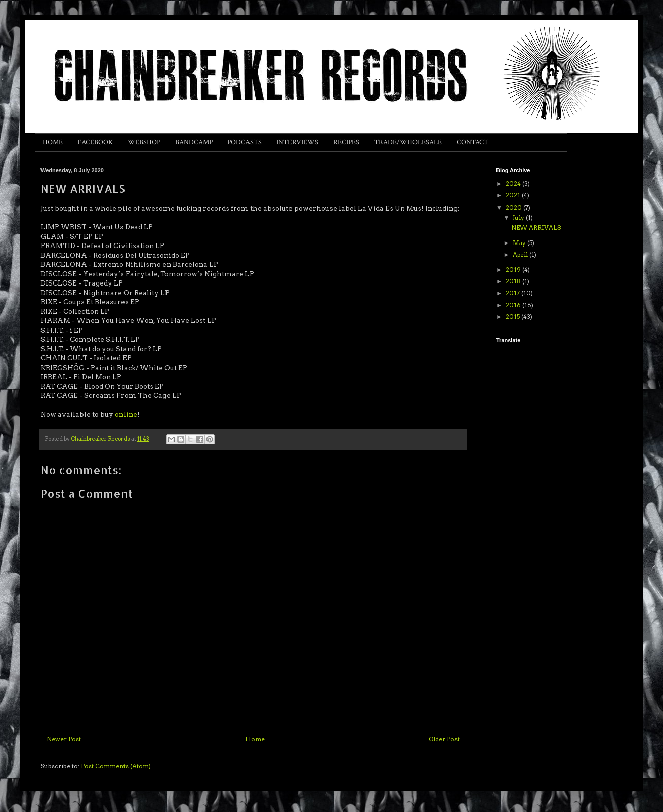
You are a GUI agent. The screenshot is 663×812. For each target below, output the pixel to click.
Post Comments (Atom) (116, 766)
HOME (53, 142)
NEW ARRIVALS (536, 228)
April (521, 254)
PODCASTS (244, 142)
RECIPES (346, 142)
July (519, 217)
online (126, 414)
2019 (514, 270)
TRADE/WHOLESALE (408, 142)
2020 (514, 207)
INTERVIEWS (297, 142)
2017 (513, 293)
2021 (514, 195)
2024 (514, 184)
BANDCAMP (194, 142)
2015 (513, 317)
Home (255, 739)
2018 (514, 281)
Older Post (444, 739)
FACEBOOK (95, 142)
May (520, 243)
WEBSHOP (144, 142)
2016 (514, 305)
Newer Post (64, 739)
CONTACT (472, 142)
